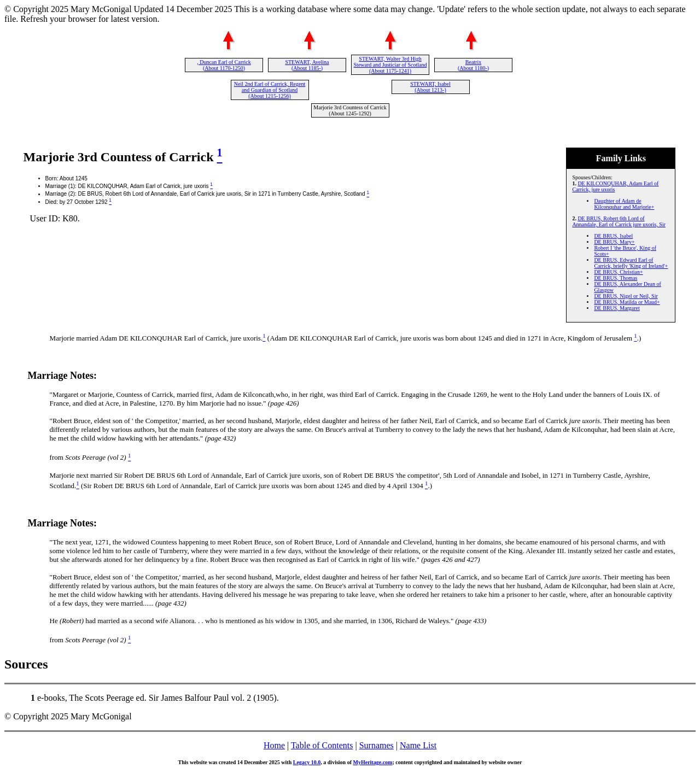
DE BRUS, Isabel (613, 236)
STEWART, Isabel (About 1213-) (430, 87)
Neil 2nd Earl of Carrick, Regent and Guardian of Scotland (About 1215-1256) (270, 90)
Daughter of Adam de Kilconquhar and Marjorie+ (624, 204)
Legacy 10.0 (307, 762)
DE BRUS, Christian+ (618, 272)
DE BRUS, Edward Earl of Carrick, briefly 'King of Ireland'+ (631, 263)
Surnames (377, 745)
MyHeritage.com (373, 762)
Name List (418, 745)
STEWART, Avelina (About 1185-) (307, 65)
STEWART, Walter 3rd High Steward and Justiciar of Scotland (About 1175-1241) (390, 65)
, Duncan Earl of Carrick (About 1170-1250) (224, 65)
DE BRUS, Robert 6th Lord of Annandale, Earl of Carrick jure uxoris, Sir (619, 221)
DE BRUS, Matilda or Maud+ (627, 302)
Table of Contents (322, 745)
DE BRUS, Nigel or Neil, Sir (626, 296)
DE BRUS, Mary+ (614, 242)
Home (274, 745)
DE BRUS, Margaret (617, 308)
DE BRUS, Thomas (616, 278)
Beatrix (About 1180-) (473, 65)
